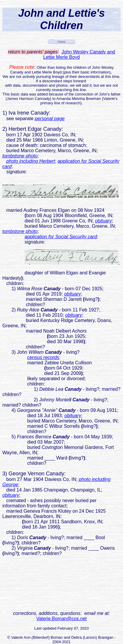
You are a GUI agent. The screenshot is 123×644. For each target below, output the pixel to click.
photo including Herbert (30, 161)
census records (43, 357)
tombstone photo (20, 156)
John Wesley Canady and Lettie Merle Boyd (79, 54)
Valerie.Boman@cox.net (61, 619)
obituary (103, 221)
